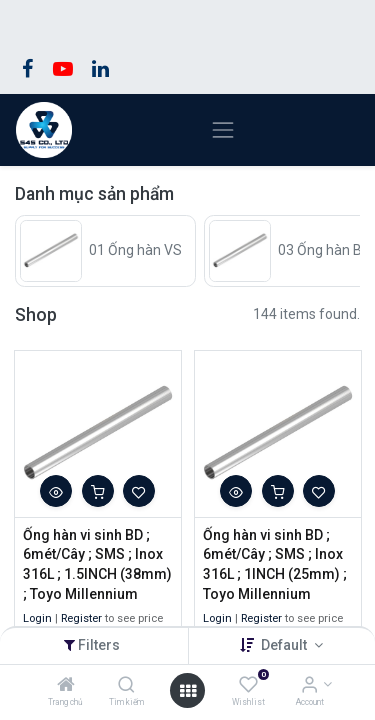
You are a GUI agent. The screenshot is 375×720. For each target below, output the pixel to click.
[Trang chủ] (66, 686)
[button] (56, 491)
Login (37, 618)
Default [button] (285, 645)
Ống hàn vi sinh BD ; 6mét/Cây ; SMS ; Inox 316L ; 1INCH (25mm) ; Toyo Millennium (275, 564)
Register (81, 618)
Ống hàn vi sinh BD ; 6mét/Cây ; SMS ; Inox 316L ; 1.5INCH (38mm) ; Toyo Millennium (97, 564)
